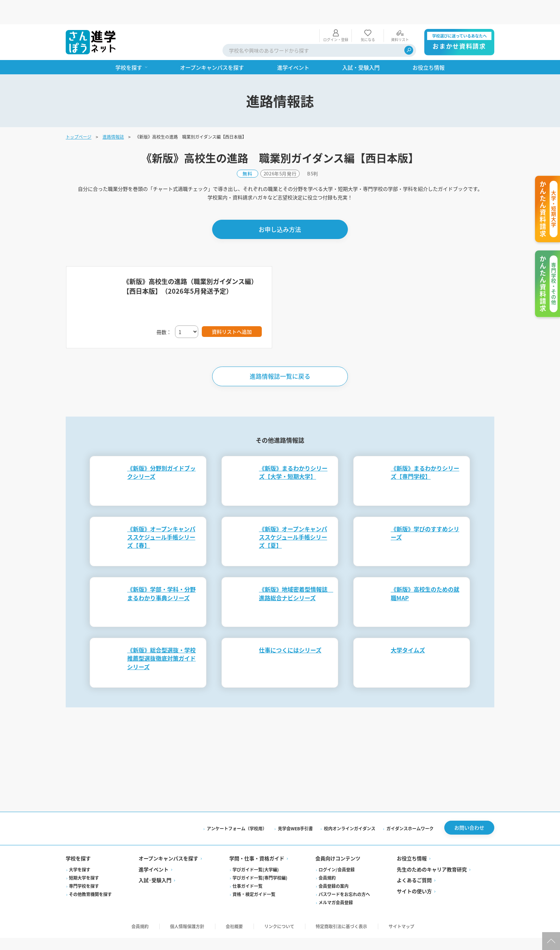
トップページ (79, 112)
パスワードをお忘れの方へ (344, 872)
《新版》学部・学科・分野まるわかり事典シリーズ (161, 569)
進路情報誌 (113, 112)
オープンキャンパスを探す (168, 836)
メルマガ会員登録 (336, 880)
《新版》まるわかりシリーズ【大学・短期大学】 (293, 448)
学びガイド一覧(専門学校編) (260, 856)
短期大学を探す (84, 856)
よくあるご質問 (414, 858)
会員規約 (327, 856)
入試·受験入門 (155, 858)
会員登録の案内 (334, 864)
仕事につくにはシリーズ (290, 626)
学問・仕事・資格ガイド (257, 836)
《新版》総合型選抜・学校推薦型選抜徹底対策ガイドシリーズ (161, 634)
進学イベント (154, 847)
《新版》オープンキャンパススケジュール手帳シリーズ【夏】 (293, 513)
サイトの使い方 (414, 869)
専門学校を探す (84, 864)
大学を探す (80, 847)
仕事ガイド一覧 (247, 864)
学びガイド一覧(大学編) (256, 847)
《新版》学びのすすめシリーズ (425, 509)
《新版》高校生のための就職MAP (425, 569)
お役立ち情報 (412, 836)
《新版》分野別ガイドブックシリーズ (161, 448)
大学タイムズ (408, 626)
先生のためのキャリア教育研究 (432, 847)
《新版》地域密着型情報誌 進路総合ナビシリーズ (296, 569)
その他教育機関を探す (90, 872)
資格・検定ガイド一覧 (254, 872)
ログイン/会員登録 (337, 847)
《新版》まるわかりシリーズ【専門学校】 (425, 448)
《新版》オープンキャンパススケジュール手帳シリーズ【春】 (161, 513)
